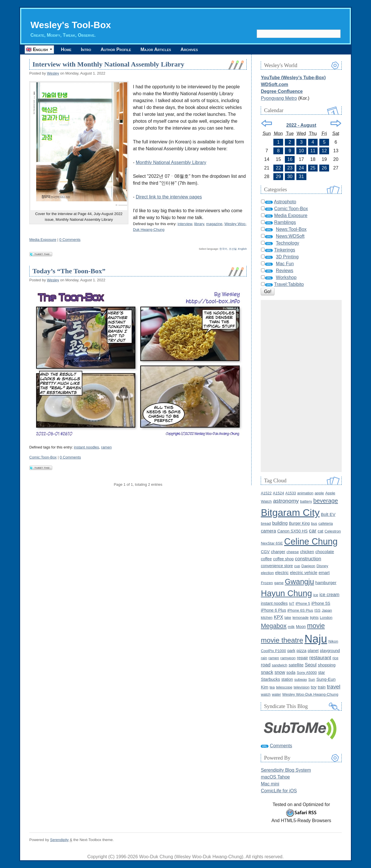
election (267, 573)
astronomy (286, 501)
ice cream (330, 595)
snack (267, 672)
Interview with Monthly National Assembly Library (108, 64)
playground (330, 651)
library (199, 224)
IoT (292, 603)
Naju (316, 639)
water (277, 694)
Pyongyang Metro (279, 98)
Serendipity (59, 840)
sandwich (279, 665)
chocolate (325, 552)
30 (290, 176)
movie (316, 626)
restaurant (320, 658)
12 (324, 151)
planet (313, 651)
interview (185, 224)
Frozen (267, 583)
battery (306, 501)
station (287, 679)
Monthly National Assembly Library (171, 162)
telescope (284, 687)
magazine (214, 224)
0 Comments (70, 240)
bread (266, 523)
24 (302, 168)
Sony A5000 (307, 673)
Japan (327, 610)
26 (324, 168)
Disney (322, 566)
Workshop (286, 277)
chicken (307, 552)
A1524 (278, 493)
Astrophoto (285, 202)
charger (278, 552)
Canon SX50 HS (293, 531)
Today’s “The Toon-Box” (69, 271)
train (322, 687)
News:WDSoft (290, 236)
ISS (317, 610)
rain (264, 658)
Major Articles (156, 49)
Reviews (285, 271)
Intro (86, 49)
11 (313, 151)
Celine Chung (311, 542)
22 (279, 168)
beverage (326, 501)
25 (313, 168)
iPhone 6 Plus (273, 610)
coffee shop (283, 559)
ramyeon (288, 658)
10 (302, 151)
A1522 (266, 493)
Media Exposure (43, 240)
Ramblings (285, 222)
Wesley (53, 73)
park (291, 651)
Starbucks (270, 679)
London (326, 618)
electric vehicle (304, 573)
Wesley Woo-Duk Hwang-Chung (310, 694)
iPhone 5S (321, 603)
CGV (265, 552)
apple (319, 493)
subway (301, 679)
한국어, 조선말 (228, 249)
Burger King (299, 523)
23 (290, 168)
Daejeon (308, 566)
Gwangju (299, 582)
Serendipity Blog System (286, 770)
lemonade (300, 618)
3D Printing (287, 257)
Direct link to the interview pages (169, 197)
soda (291, 672)
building (280, 523)
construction (308, 559)
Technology (288, 243)
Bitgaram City (290, 512)
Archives (189, 49)
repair (303, 658)
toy (314, 687)
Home (66, 49)
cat (320, 531)
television (301, 687)
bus (314, 523)
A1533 (291, 493)
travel (334, 687)
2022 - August (301, 125)
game (279, 583)
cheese (293, 552)
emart (324, 573)
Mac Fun (285, 264)
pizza (302, 651)
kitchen (267, 618)
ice (316, 595)
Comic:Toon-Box (43, 457)
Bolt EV (328, 514)
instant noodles (86, 447)
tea (272, 687)
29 (279, 176)
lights (314, 618)
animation (305, 493)
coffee (266, 559)
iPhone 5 (303, 603)
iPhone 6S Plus (300, 610)
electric (282, 573)
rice (336, 658)
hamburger (326, 583)
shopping (327, 665)
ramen (106, 447)
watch (266, 694)
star (322, 672)
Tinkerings (285, 250)
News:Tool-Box (291, 229)
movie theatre (282, 640)
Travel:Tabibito (289, 284)
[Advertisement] (301, 386)
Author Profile (116, 49)
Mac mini (270, 784)
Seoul (311, 665)
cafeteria (326, 523)
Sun (312, 679)
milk (291, 627)
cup (297, 566)
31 (302, 176)
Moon (301, 627)
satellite (296, 665)
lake (288, 618)
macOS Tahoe (275, 777)
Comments (281, 746)
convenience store (277, 566)
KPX (278, 617)
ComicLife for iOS (279, 791)
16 (290, 159)
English (242, 249)
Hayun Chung (286, 593)
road (266, 665)
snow (280, 672)
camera (268, 531)
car (313, 531)
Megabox (274, 626)
